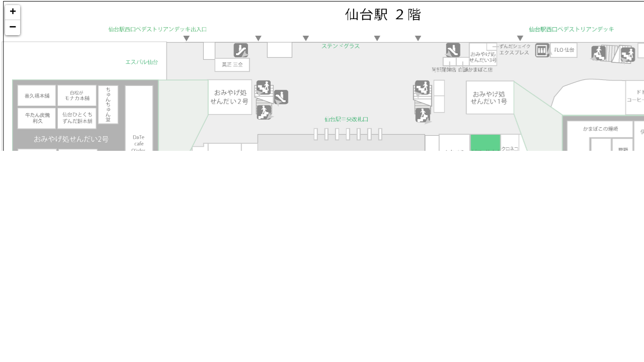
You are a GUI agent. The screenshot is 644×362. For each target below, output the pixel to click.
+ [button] (13, 13)
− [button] (13, 28)
